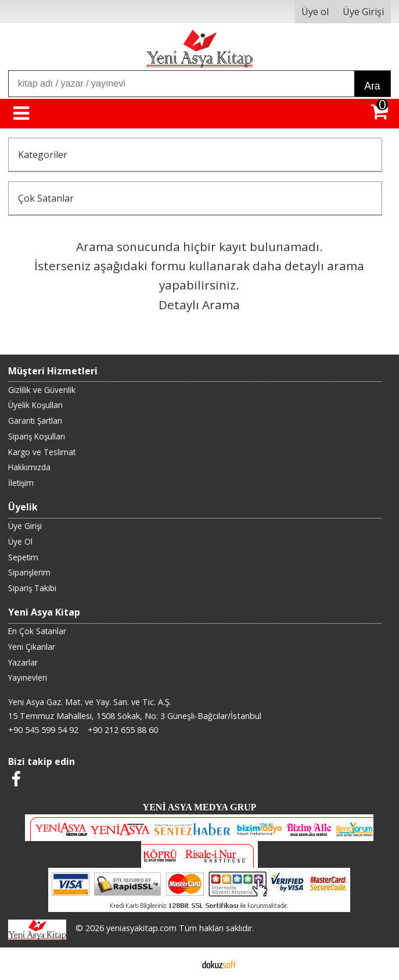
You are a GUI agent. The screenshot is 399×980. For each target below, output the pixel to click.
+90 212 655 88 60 (123, 730)
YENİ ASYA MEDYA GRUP (200, 807)
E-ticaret (181, 964)
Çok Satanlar (46, 198)
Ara (372, 86)
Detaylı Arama (199, 305)
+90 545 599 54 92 (43, 730)
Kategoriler (43, 155)
